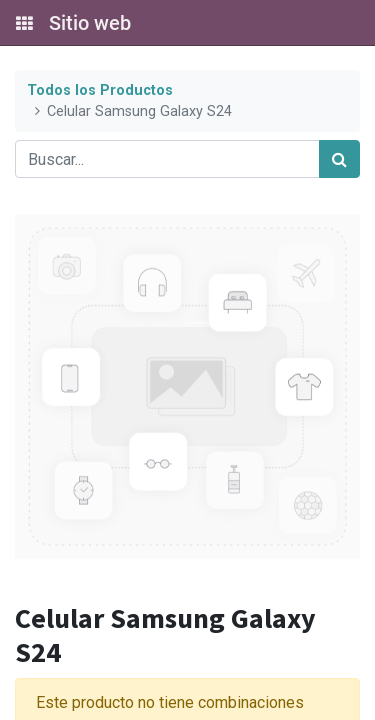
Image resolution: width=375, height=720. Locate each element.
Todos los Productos (100, 90)
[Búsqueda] (339, 159)
